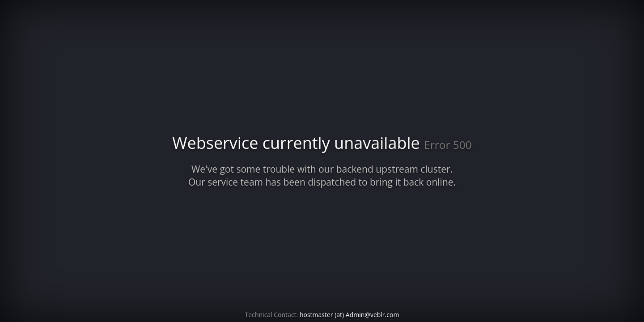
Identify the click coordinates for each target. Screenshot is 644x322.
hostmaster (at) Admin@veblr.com (349, 315)
